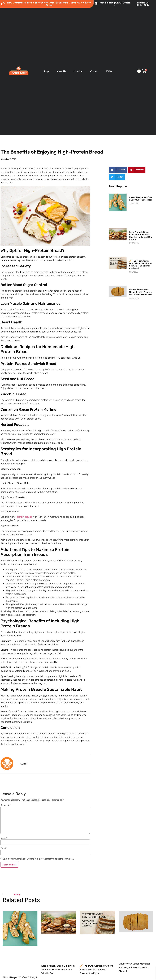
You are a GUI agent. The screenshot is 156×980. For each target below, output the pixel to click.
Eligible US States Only (143, 4)
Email (4, 848)
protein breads (25, 517)
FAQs (109, 71)
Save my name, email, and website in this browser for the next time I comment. (38, 859)
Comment (6, 805)
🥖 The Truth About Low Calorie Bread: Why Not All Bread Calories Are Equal (141, 265)
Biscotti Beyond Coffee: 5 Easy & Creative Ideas (141, 199)
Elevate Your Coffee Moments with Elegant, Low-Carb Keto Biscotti (141, 292)
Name (4, 838)
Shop (46, 71)
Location (78, 71)
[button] (118, 170)
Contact (94, 71)
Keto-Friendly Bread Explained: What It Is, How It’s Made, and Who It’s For (141, 236)
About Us (61, 71)
